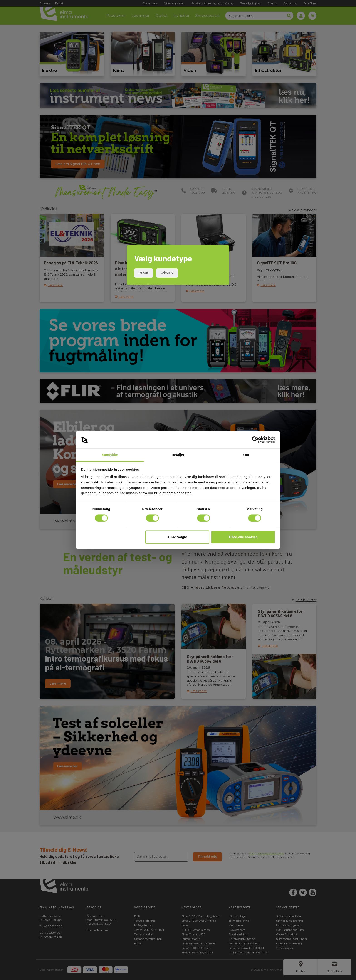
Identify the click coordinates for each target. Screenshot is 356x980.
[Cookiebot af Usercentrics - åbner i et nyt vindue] (255, 440)
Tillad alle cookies (243, 537)
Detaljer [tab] (178, 455)
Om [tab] (246, 455)
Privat (144, 273)
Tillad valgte (177, 537)
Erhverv (167, 273)
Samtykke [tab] (110, 455)
